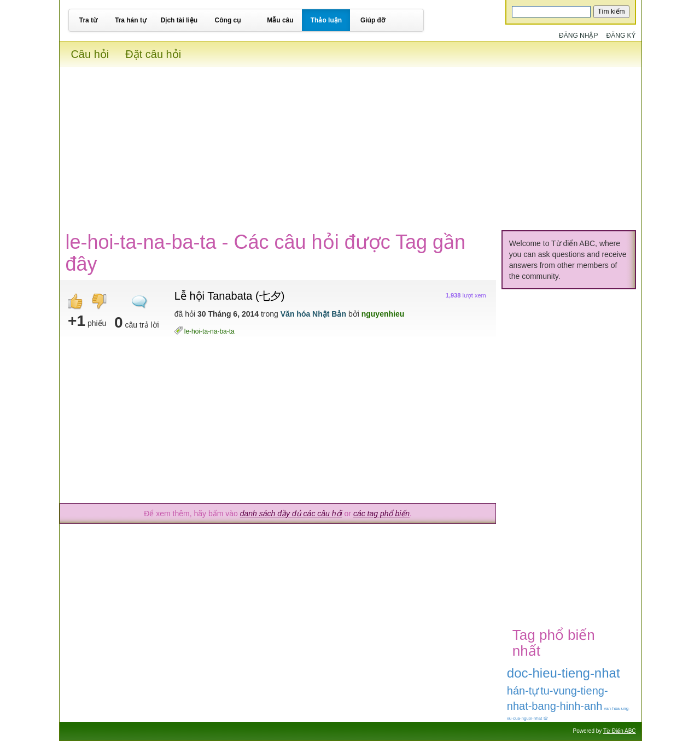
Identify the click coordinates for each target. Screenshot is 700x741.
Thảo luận (326, 20)
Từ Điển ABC (620, 731)
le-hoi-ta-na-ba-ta (209, 331)
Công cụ (228, 20)
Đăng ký (621, 36)
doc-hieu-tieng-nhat (564, 673)
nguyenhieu (383, 314)
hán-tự (523, 691)
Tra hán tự (131, 20)
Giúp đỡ (373, 20)
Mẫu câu (280, 20)
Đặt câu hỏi (153, 54)
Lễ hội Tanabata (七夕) (230, 296)
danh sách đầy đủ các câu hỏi (291, 514)
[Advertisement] (350, 144)
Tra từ (88, 20)
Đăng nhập (578, 36)
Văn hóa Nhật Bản (313, 314)
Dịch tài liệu (179, 20)
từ (546, 718)
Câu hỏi (90, 54)
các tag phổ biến (381, 514)
